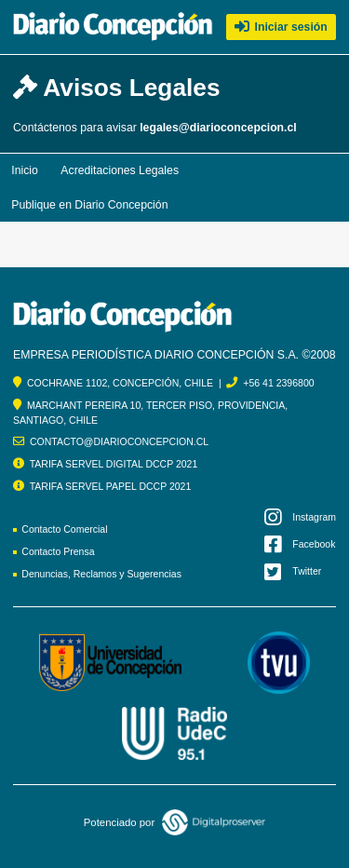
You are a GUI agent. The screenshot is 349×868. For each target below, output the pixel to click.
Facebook (300, 544)
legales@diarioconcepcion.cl (218, 128)
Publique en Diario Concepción (89, 205)
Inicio (25, 170)
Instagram (300, 517)
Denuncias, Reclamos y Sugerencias (101, 574)
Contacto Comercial (64, 529)
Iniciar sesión (281, 27)
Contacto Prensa (58, 551)
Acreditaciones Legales (120, 170)
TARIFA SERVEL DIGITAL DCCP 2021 (114, 464)
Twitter (293, 572)
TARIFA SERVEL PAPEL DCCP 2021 (111, 486)
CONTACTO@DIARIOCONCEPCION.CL (119, 441)
